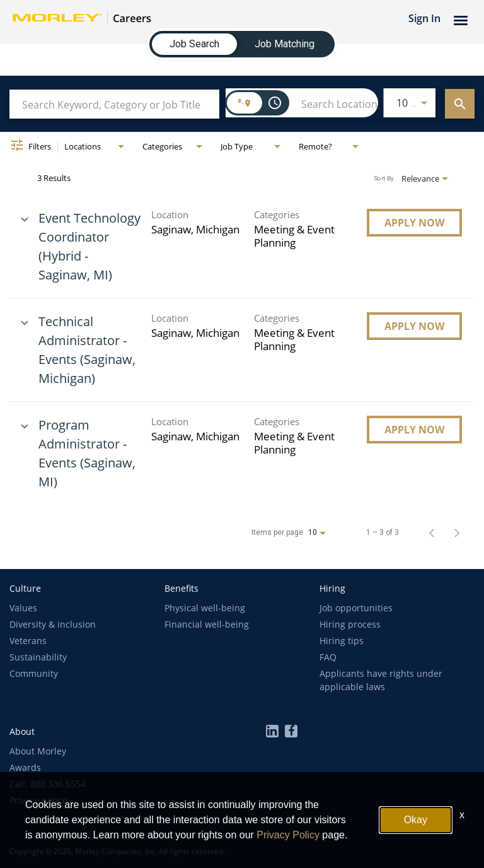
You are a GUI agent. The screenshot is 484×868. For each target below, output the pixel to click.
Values (23, 608)
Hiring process (350, 624)
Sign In (424, 18)
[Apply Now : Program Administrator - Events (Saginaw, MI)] (414, 430)
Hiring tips (342, 641)
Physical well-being (205, 608)
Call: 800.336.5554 (48, 784)
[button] (25, 588)
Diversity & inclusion (53, 624)
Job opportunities (356, 608)
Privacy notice (38, 800)
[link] (242, 247)
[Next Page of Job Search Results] (457, 532)
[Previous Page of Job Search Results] (432, 532)
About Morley (38, 751)
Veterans (28, 641)
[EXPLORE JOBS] (460, 104)
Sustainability (38, 657)
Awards (25, 767)
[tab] (194, 44)
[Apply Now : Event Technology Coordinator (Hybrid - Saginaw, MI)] (414, 223)
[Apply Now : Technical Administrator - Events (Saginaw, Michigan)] (414, 326)
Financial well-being (207, 624)
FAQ (328, 657)
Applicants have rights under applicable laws (381, 680)
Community (34, 673)
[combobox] (114, 104)
